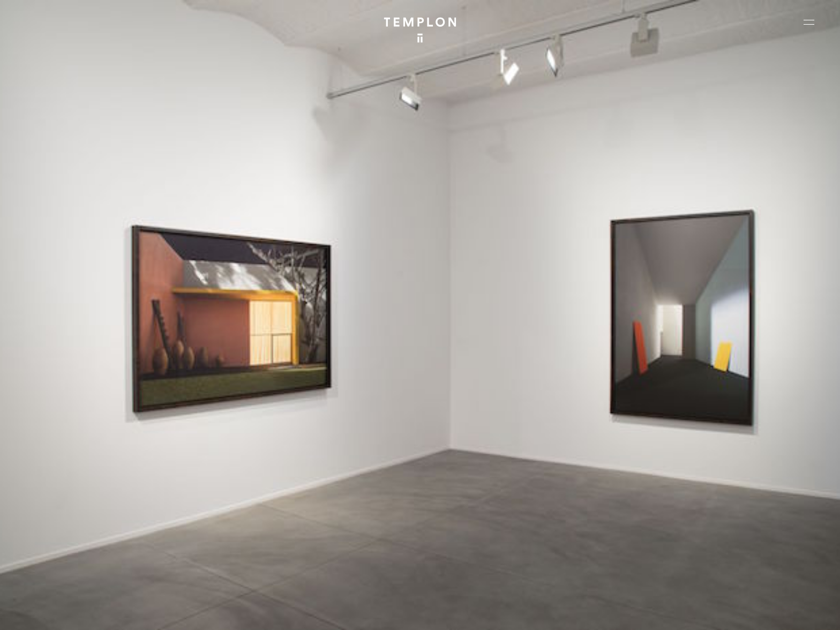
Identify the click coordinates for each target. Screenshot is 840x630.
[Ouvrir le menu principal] (809, 22)
